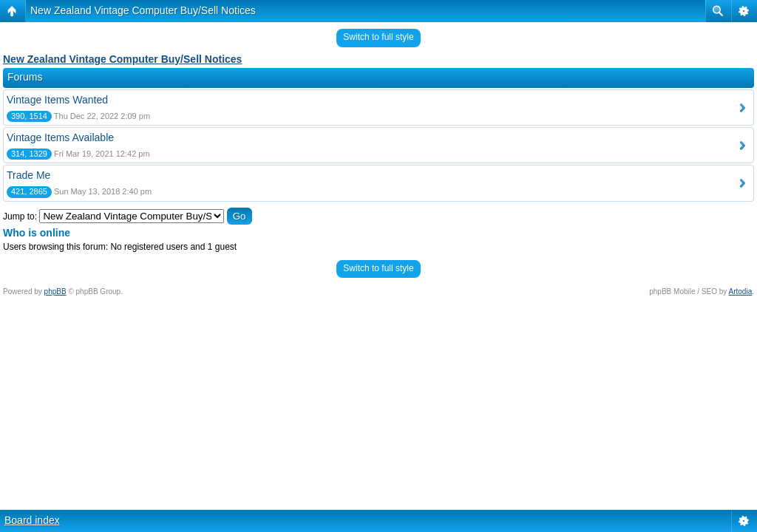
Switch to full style (378, 37)
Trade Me (28, 175)
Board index (32, 520)
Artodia (741, 291)
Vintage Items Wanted (57, 100)
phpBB (55, 291)
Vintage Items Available (60, 137)
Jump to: (20, 216)
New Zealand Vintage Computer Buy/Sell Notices (143, 10)
